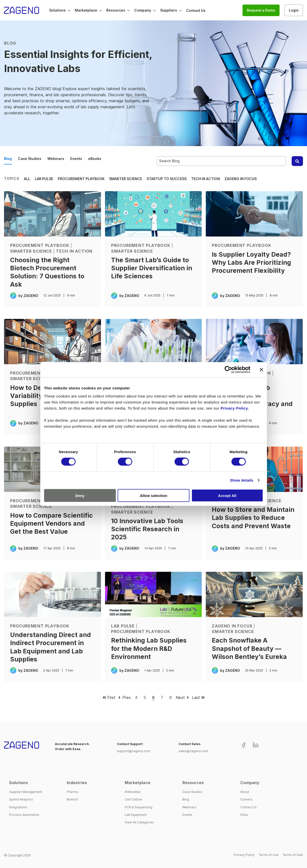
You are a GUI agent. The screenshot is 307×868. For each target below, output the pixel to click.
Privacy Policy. (235, 408)
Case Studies (30, 159)
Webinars (56, 159)
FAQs (244, 815)
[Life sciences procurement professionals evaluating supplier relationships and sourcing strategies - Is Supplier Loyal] (254, 214)
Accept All (227, 495)
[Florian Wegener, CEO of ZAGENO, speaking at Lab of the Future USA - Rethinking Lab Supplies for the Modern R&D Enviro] (153, 594)
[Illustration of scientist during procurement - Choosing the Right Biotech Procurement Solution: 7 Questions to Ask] (53, 214)
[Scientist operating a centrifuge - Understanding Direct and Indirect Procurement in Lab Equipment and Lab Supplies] (53, 594)
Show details (242, 480)
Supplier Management (26, 792)
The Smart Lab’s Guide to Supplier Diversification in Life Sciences (152, 268)
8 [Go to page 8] (170, 697)
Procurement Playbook (81, 179)
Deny (80, 495)
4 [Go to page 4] (136, 697)
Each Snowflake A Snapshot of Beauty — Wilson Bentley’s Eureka (249, 648)
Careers (246, 799)
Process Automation (24, 815)
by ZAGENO (28, 296)
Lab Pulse (44, 179)
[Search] (297, 161)
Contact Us (248, 807)
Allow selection (153, 495)
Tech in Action (206, 179)
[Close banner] (261, 370)
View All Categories (139, 822)
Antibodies (133, 792)
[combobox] (221, 161)
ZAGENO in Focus (241, 179)
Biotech (72, 799)
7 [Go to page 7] (162, 697)
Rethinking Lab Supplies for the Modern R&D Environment (149, 648)
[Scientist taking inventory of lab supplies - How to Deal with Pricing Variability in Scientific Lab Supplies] (53, 342)
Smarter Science (126, 179)
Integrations (18, 807)
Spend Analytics (21, 799)
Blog (8, 159)
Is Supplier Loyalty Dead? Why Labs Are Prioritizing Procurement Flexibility (251, 263)
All (27, 179)
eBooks (95, 159)
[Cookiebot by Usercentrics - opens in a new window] (228, 370)
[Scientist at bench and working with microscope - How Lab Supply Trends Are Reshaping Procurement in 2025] (153, 342)
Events (76, 159)
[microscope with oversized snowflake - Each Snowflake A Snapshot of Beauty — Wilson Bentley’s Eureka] (254, 594)
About (245, 792)
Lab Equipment (136, 815)
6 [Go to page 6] (153, 697)
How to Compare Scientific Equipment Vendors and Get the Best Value (52, 524)
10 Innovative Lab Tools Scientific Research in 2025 (147, 529)
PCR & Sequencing (139, 807)
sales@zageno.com (193, 751)
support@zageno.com (134, 751)
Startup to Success (167, 179)
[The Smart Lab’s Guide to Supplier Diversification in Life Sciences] (153, 214)
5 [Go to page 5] (145, 697)
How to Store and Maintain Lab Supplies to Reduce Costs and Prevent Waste (253, 518)
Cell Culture (133, 799)
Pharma (72, 792)
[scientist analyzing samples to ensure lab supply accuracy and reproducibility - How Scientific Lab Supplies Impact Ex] (254, 342)
